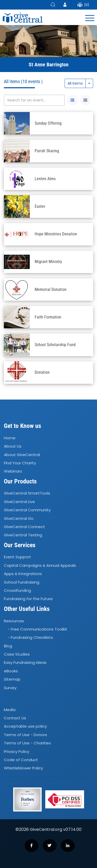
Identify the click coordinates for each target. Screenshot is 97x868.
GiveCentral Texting (23, 535)
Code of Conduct (21, 760)
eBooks (11, 671)
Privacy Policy (17, 751)
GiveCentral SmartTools (27, 493)
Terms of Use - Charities (27, 743)
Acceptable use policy (25, 726)
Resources (14, 621)
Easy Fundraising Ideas (25, 663)
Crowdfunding (17, 590)
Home (10, 438)
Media (10, 710)
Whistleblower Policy (23, 768)
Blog (8, 646)
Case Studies (17, 654)
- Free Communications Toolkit (38, 629)
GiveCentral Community (27, 510)
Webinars (13, 471)
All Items (75, 83)
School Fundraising (22, 582)
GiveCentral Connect (24, 527)
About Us (13, 446)
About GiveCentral (22, 455)
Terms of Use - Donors (25, 735)
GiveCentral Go (19, 518)
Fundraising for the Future (28, 599)
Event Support (17, 557)
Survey (10, 688)
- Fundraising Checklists (30, 637)
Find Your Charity (20, 463)
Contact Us (15, 718)
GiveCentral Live (19, 502)
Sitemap (12, 679)
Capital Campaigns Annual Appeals (40, 565)
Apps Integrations (23, 574)
